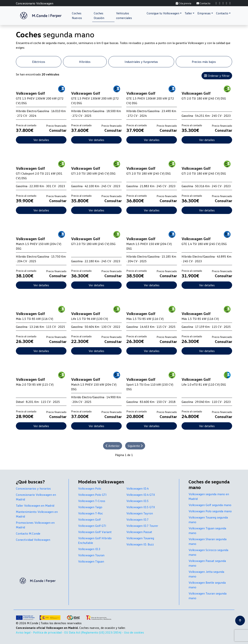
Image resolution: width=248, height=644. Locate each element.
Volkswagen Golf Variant (95, 532)
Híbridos (85, 62)
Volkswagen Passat (139, 532)
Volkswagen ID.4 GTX (141, 495)
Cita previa (183, 3)
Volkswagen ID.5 (137, 501)
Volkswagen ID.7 (137, 519)
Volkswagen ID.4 (137, 488)
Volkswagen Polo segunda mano (210, 511)
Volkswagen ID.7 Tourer (142, 526)
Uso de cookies (134, 632)
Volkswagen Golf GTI (92, 526)
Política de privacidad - (49, 632)
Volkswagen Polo (90, 488)
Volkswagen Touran (91, 555)
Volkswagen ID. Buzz (140, 544)
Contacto (203, 3)
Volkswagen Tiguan (91, 561)
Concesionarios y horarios (33, 488)
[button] (164, 13)
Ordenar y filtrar (217, 76)
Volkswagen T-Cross (92, 501)
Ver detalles (41, 140)
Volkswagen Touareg (140, 538)
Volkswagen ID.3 (89, 549)
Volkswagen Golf (89, 519)
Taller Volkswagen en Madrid (35, 506)
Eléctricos (39, 62)
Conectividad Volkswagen (33, 540)
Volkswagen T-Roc (90, 513)
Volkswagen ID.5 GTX (141, 507)
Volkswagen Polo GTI (92, 495)
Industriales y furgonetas (141, 62)
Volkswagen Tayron (140, 513)
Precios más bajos (204, 62)
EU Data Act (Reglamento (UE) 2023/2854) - (94, 632)
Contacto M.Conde (28, 533)
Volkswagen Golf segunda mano (210, 505)
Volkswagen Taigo (90, 507)
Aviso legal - (25, 632)
